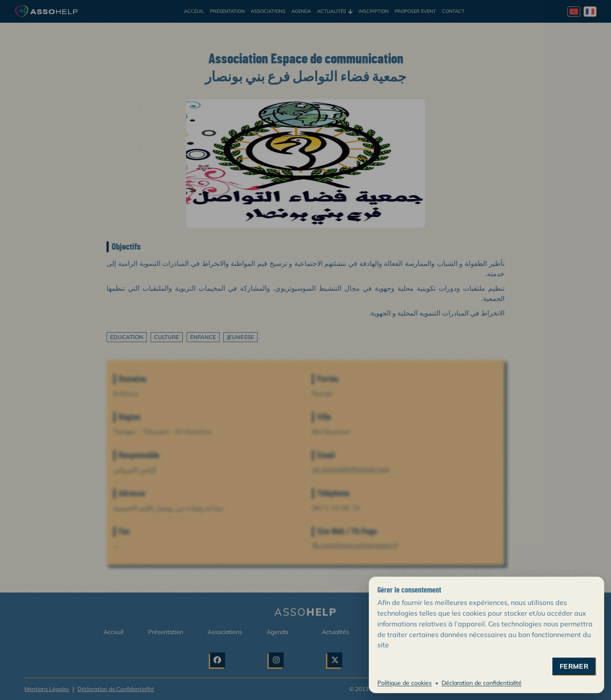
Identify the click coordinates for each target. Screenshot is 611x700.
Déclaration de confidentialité (482, 683)
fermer (574, 666)
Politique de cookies (405, 683)
